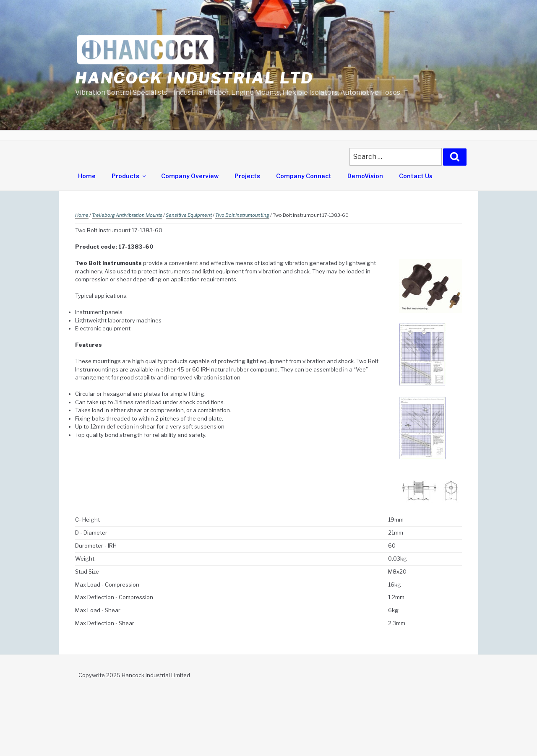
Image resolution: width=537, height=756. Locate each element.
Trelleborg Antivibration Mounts (127, 215)
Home (87, 176)
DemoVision (365, 176)
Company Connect (304, 176)
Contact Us (416, 176)
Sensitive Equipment (189, 215)
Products (129, 176)
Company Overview (190, 176)
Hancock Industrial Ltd (194, 78)
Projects (247, 176)
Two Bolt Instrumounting (242, 215)
